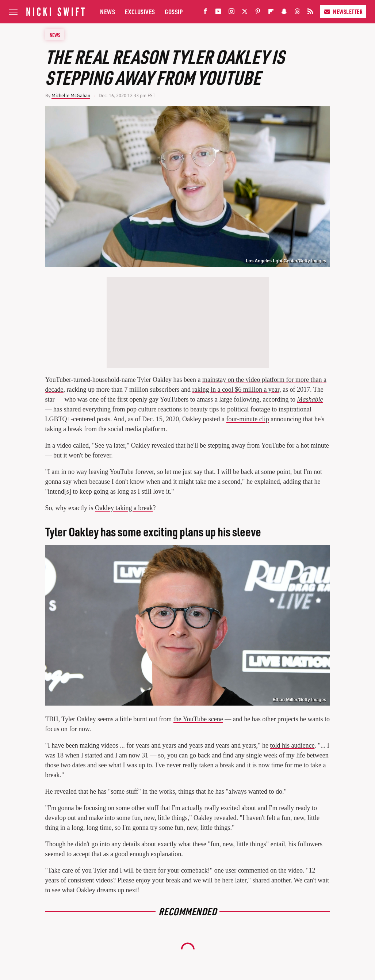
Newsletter (343, 12)
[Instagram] (231, 13)
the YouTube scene (198, 719)
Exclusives (140, 12)
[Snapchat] (284, 13)
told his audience (292, 745)
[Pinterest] (258, 13)
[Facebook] (205, 13)
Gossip (174, 12)
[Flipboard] (271, 13)
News (108, 12)
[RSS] (310, 13)
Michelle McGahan (71, 96)
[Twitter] (245, 13)
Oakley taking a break (124, 508)
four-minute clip (248, 419)
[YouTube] (218, 13)
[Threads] (297, 13)
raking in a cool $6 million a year (236, 390)
